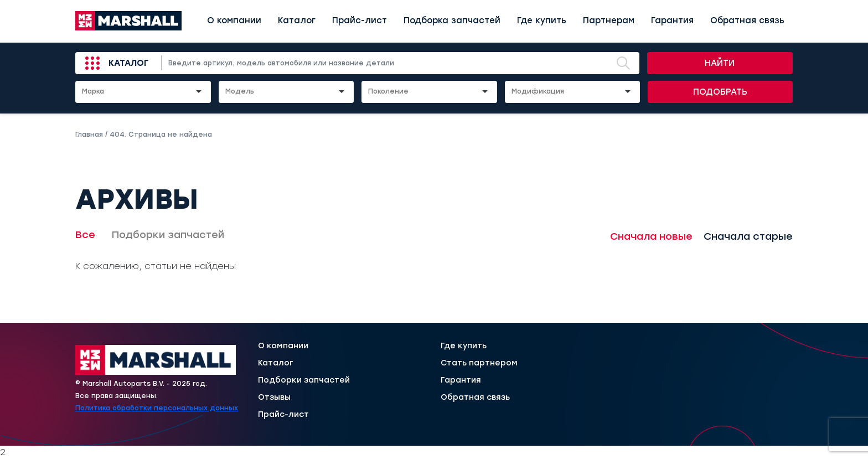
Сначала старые (748, 236)
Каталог (297, 20)
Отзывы (274, 398)
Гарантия (672, 20)
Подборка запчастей (452, 20)
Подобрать (720, 92)
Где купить (542, 20)
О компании (234, 20)
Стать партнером (479, 363)
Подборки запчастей (168, 235)
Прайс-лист (360, 20)
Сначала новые (651, 236)
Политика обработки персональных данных (157, 408)
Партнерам (609, 20)
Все (85, 235)
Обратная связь (747, 20)
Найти (720, 63)
